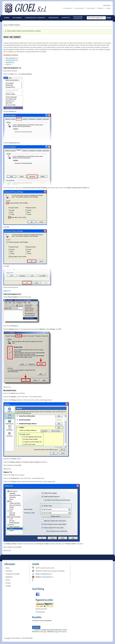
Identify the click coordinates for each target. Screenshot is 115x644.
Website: (38, 577)
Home (5, 25)
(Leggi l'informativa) (60, 632)
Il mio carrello (90, 8)
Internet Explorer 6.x (12, 60)
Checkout (100, 8)
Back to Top (7, 291)
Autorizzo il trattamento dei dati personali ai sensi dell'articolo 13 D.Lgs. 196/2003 (49, 631)
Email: (38, 574)
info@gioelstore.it (46, 574)
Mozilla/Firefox (10, 62)
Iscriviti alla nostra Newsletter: (42, 621)
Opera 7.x (9, 64)
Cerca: (87, 18)
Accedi (108, 8)
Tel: (37, 571)
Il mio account (67, 8)
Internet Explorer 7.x (12, 58)
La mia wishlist (79, 8)
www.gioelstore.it (47, 577)
